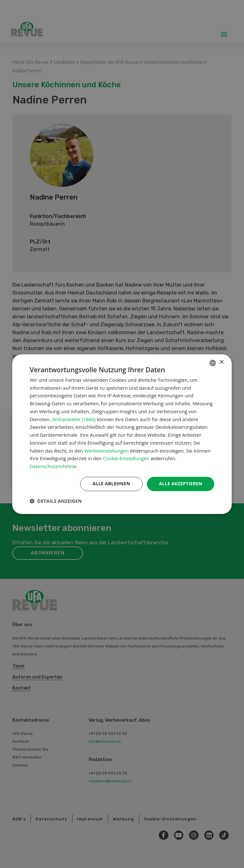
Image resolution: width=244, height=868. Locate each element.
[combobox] (213, 363)
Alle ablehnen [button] (111, 484)
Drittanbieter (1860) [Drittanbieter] (74, 419)
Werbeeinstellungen (106, 451)
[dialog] (122, 434)
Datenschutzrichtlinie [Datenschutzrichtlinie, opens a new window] (53, 467)
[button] (56, 501)
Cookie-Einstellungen (126, 459)
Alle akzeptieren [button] (180, 484)
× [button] (222, 362)
